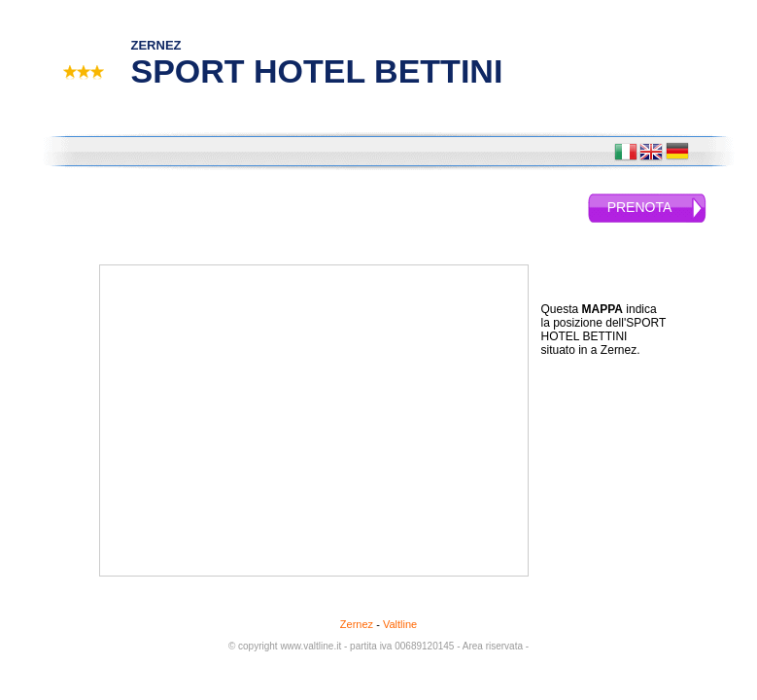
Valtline (400, 624)
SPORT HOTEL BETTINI (317, 71)
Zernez (357, 624)
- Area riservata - (493, 646)
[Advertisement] (619, 469)
